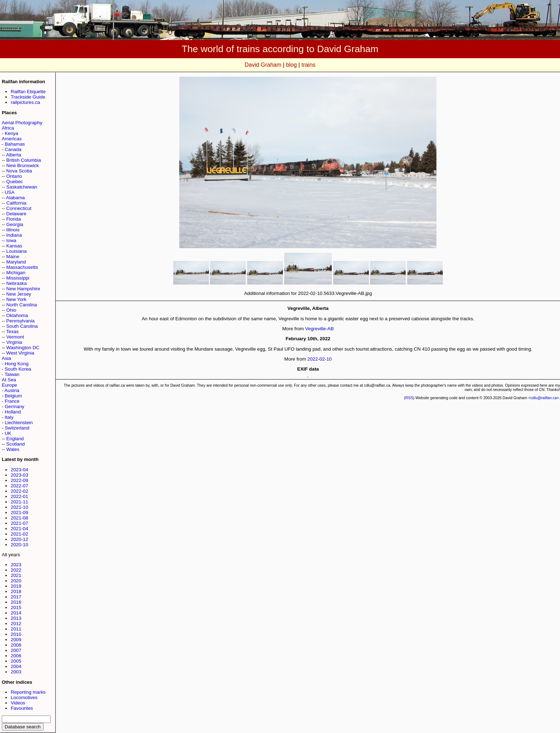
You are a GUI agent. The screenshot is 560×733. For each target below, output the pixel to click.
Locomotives (24, 697)
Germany (14, 406)
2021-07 (19, 523)
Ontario (14, 176)
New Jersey (19, 294)
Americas (12, 139)
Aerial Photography (22, 123)
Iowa (11, 240)
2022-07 (19, 486)
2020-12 (19, 539)
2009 (16, 640)
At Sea (9, 380)
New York (16, 299)
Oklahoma (17, 315)
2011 (16, 629)
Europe (9, 385)
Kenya (11, 133)
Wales (13, 449)
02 (322, 359)
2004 (16, 666)
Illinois (13, 230)
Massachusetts (22, 267)
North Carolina (22, 305)
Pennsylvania (21, 321)
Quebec (15, 182)
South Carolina (22, 326)
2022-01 (19, 496)
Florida (14, 219)
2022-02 (19, 491)
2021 (16, 575)
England (15, 439)
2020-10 (19, 545)
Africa (8, 128)
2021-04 (19, 529)
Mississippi (18, 278)
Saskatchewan (22, 187)
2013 (16, 618)
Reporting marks (28, 692)
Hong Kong (17, 364)
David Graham (263, 65)
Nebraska (17, 283)
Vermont (15, 337)
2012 (16, 624)
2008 (16, 645)
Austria (12, 390)
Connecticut (19, 208)
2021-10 (19, 507)
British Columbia (24, 160)
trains (308, 65)
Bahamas (15, 144)
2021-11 (19, 502)
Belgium (13, 396)
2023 (16, 565)
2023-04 (19, 470)
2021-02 (19, 534)
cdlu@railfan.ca (544, 398)
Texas (12, 332)
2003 (16, 672)
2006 (16, 656)
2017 (16, 597)
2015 (16, 608)
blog (291, 65)
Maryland (16, 262)
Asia (6, 358)
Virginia (14, 342)
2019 (16, 586)
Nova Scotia (19, 171)
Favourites (22, 708)
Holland (13, 412)
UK (8, 433)
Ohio (11, 310)
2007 (16, 650)
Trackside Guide (28, 97)
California (16, 203)
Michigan (16, 273)
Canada (13, 149)
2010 (16, 634)
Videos (18, 703)
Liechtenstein (19, 423)
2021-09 (19, 513)
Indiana (14, 235)
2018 (16, 591)
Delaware (16, 214)
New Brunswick (23, 165)
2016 (16, 602)
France (12, 401)
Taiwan (12, 374)
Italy (9, 417)
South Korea (18, 369)
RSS (409, 398)
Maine (13, 257)
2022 (16, 570)
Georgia (15, 224)
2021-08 (19, 518)
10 (329, 359)
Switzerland (17, 428)
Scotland (16, 444)
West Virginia (20, 353)
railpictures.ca (25, 102)
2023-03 (19, 475)
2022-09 (19, 480)
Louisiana (17, 251)
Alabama (16, 198)
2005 (16, 661)
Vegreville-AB (320, 329)
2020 (16, 581)
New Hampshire (23, 289)
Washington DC (23, 348)
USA (9, 192)
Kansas (14, 246)
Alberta (14, 155)
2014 (16, 613)
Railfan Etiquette (28, 92)
